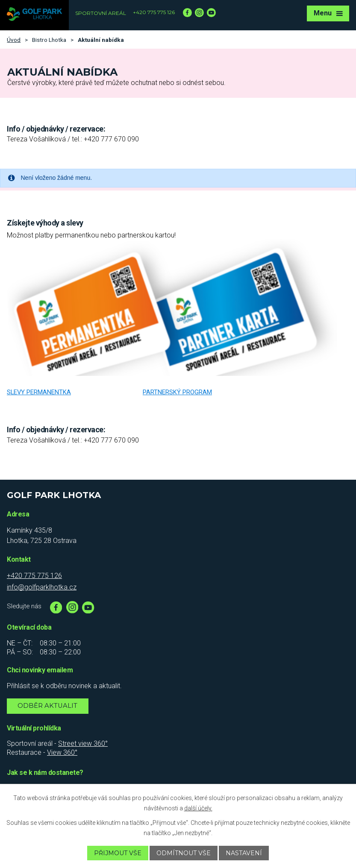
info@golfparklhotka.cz (42, 587)
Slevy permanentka (39, 392)
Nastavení (244, 853)
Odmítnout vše (184, 853)
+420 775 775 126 (154, 12)
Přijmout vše (118, 853)
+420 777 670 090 (111, 139)
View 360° (62, 752)
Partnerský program (177, 392)
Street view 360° (83, 743)
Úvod (14, 40)
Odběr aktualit (47, 706)
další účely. (198, 808)
